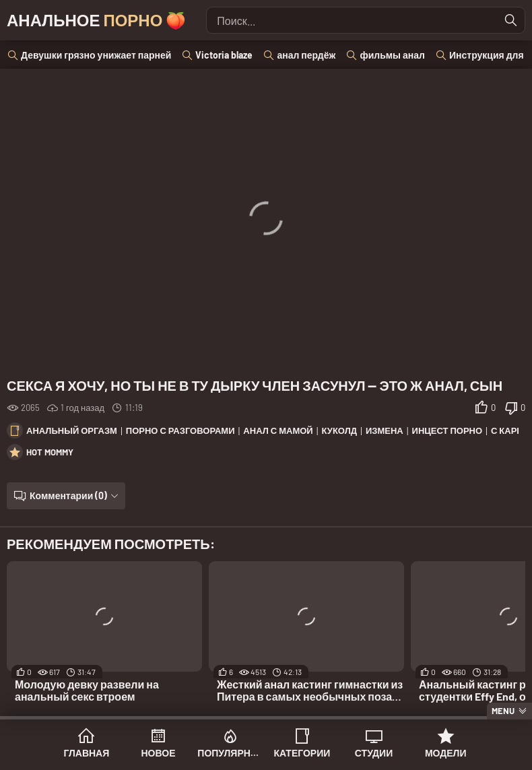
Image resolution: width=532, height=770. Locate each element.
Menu (503, 711)
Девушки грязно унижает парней (96, 55)
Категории (302, 753)
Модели (446, 753)
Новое (159, 753)
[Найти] (511, 20)
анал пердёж (306, 55)
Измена (385, 430)
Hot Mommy (50, 452)
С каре (507, 430)
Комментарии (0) (68, 495)
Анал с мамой (278, 430)
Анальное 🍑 (96, 20)
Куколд (339, 430)
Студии (374, 753)
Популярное (230, 753)
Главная (86, 753)
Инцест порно (447, 430)
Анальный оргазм (72, 430)
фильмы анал (392, 55)
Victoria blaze (224, 55)
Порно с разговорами (180, 430)
